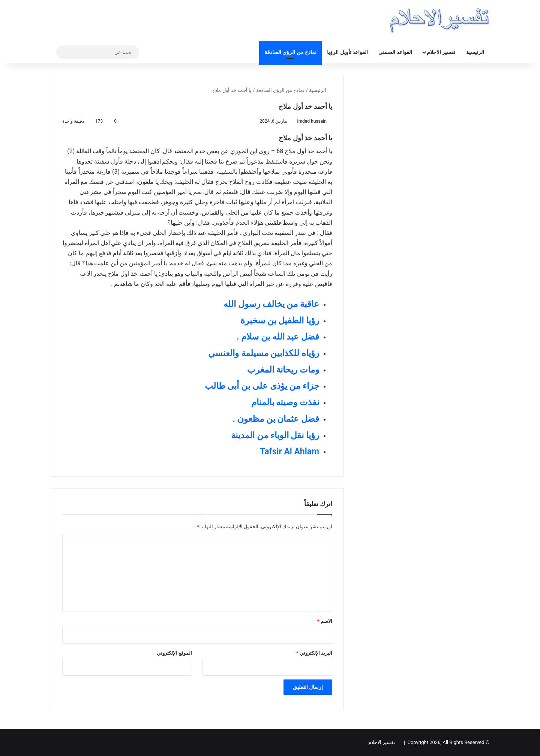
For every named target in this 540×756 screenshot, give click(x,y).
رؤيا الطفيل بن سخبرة (280, 321)
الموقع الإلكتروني (174, 653)
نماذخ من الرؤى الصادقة (290, 52)
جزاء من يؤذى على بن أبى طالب (262, 386)
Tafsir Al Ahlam (289, 452)
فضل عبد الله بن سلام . (278, 337)
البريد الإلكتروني (314, 653)
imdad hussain (312, 121)
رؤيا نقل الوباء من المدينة (275, 435)
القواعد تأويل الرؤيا (347, 52)
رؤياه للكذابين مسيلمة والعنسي (264, 353)
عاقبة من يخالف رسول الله (271, 304)
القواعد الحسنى (395, 52)
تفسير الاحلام (441, 52)
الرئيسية (475, 52)
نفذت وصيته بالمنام (285, 402)
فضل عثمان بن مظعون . (276, 419)
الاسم (325, 621)
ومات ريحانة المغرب (283, 370)
